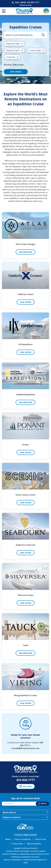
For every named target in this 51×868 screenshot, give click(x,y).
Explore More (25, 252)
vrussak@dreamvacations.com (25, 748)
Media (8, 839)
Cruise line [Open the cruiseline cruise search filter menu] (12, 57)
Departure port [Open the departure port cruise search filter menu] (14, 50)
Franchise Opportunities (26, 835)
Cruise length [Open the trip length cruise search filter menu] (36, 50)
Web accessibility (34, 844)
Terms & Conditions (23, 839)
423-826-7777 (33, 2)
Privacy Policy (17, 844)
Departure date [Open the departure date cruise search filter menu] (14, 44)
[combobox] (25, 35)
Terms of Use (40, 839)
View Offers (26, 302)
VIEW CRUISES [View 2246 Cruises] (16, 72)
